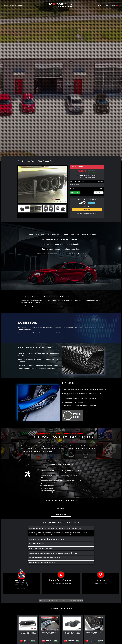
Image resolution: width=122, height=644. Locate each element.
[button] (65, 185)
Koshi (102, 188)
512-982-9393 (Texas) (47, 489)
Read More (61, 586)
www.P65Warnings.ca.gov (76, 600)
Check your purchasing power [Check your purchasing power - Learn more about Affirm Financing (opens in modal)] (87, 177)
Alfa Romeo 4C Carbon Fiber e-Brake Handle (50, 633)
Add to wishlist (99, 193)
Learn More (91, 203)
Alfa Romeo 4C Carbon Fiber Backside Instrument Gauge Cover (28, 633)
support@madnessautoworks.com (57, 492)
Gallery (21, 5)
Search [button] (107, 5)
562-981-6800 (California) (48, 490)
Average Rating (75, 185)
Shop (6, 5)
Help (100, 5)
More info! (101, 181)
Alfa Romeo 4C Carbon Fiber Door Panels (94, 633)
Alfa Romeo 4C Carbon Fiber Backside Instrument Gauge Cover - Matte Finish (72, 634)
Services (13, 5)
